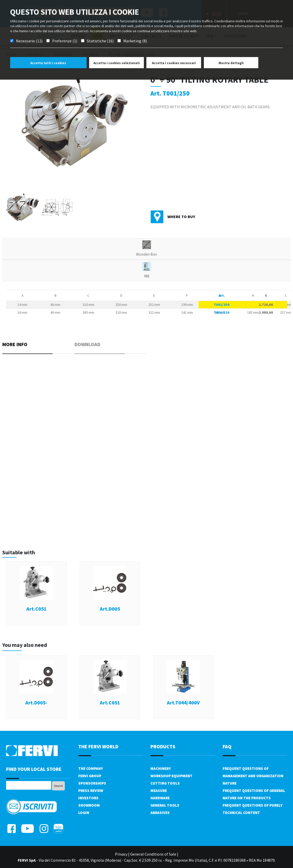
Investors (88, 798)
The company (91, 768)
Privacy (121, 854)
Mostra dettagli (231, 63)
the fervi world (98, 746)
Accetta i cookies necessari (174, 63)
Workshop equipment (171, 776)
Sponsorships (92, 783)
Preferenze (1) (65, 41)
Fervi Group (90, 776)
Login (84, 813)
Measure (159, 791)
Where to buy (181, 217)
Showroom (89, 805)
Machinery (161, 768)
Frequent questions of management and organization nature (253, 776)
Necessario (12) (29, 41)
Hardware (160, 798)
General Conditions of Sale (153, 854)
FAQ (227, 746)
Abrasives (160, 813)
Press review (91, 791)
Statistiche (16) (100, 41)
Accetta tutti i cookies (48, 63)
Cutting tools (165, 783)
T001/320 (222, 312)
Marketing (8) (135, 41)
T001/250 (222, 305)
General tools (165, 805)
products (163, 746)
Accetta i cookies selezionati (117, 63)
